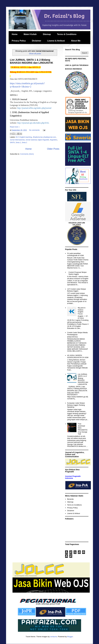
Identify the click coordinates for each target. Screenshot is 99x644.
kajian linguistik (43, 140)
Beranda (70, 499)
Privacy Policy (19, 41)
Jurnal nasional (31, 140)
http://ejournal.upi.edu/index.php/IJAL (33, 123)
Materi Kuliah (30, 34)
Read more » (15, 127)
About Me (76, 41)
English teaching (26, 137)
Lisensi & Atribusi (56, 41)
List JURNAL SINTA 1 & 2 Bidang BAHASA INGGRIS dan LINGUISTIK (32, 61)
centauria (53, 637)
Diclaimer (37, 41)
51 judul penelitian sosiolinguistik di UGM (75, 254)
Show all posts (35, 54)
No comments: (35, 130)
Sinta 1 (18, 142)
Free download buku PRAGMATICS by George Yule (83, 429)
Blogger (70, 637)
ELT (17, 137)
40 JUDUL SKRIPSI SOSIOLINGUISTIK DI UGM (78, 356)
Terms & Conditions (67, 34)
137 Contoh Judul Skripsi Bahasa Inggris (77, 290)
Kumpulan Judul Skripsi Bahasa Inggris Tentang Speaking (76, 405)
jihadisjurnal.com (50, 137)
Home (15, 34)
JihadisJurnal (38, 137)
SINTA (12, 142)
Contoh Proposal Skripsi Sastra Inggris (77, 273)
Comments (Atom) (27, 154)
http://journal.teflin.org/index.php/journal (34, 108)
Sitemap (47, 34)
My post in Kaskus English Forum (82, 311)
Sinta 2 (24, 142)
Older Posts (53, 149)
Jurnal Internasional (17, 140)
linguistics (53, 140)
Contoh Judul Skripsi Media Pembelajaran (77, 334)
